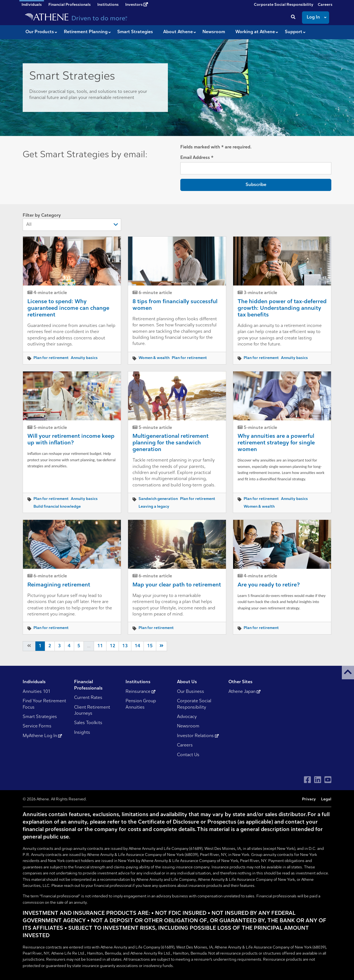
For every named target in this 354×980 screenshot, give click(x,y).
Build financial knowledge (57, 507)
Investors (137, 5)
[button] (348, 673)
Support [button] (294, 32)
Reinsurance (140, 692)
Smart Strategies (40, 717)
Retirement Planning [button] (86, 32)
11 (100, 646)
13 (125, 646)
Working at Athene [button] (255, 32)
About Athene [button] (178, 32)
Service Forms (37, 726)
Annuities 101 (37, 692)
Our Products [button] (40, 32)
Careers (325, 5)
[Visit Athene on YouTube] (328, 780)
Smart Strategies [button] (135, 32)
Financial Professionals (70, 5)
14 (137, 646)
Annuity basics (84, 358)
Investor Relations (198, 736)
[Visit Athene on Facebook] (307, 780)
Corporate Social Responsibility (284, 5)
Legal (326, 799)
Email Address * (197, 158)
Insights (82, 733)
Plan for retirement (51, 358)
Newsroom (188, 726)
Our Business (191, 692)
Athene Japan (244, 692)
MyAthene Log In (42, 736)
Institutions (108, 5)
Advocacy (187, 717)
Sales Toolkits (88, 723)
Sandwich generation (158, 499)
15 (150, 646)
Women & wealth (154, 358)
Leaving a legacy (154, 507)
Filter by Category (72, 222)
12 (113, 646)
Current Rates (88, 698)
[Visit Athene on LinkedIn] (318, 780)
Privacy (309, 799)
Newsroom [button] (214, 32)
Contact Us (188, 755)
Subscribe (256, 185)
